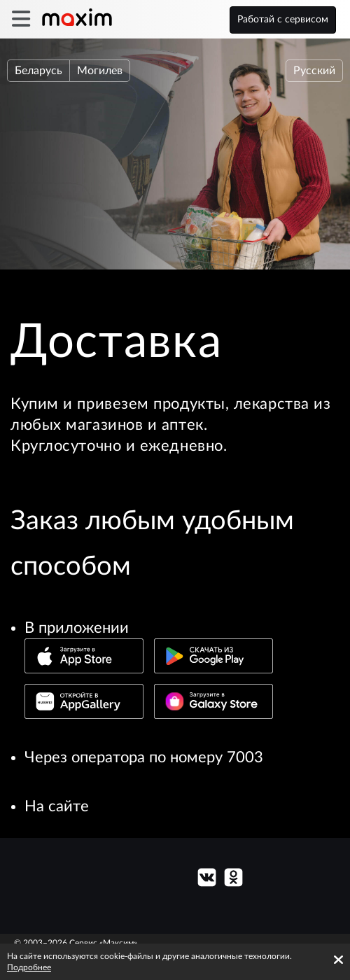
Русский (314, 71)
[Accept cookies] (338, 960)
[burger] (21, 19)
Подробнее (29, 967)
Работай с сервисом (283, 20)
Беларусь (38, 71)
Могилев (100, 71)
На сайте (57, 806)
